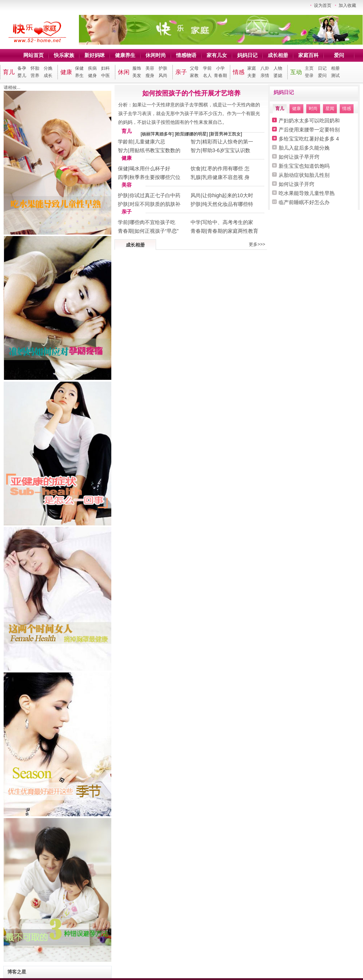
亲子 (181, 72)
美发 (137, 76)
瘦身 (150, 76)
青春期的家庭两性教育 (233, 231)
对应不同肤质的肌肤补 (155, 204)
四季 (123, 177)
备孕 (22, 68)
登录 (309, 76)
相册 (335, 68)
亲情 (265, 76)
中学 (196, 222)
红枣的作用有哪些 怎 (226, 168)
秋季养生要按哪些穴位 (155, 177)
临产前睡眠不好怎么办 (304, 202)
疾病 (92, 68)
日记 (322, 68)
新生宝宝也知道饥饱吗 (304, 166)
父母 (194, 68)
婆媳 (278, 76)
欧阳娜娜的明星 (191, 134)
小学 (220, 68)
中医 (105, 76)
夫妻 (252, 76)
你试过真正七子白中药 (155, 195)
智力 (196, 142)
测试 (335, 76)
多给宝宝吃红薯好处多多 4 (309, 139)
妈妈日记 (247, 55)
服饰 (137, 68)
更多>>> (257, 244)
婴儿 (22, 76)
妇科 (105, 68)
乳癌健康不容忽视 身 (226, 177)
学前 (207, 68)
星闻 (330, 109)
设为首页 (323, 5)
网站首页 (33, 55)
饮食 (196, 168)
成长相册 (278, 55)
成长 (48, 76)
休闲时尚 (156, 55)
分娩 (48, 68)
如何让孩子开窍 (296, 184)
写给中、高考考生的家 (228, 222)
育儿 (9, 72)
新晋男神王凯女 (226, 134)
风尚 (163, 76)
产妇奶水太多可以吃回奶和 (309, 121)
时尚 (313, 109)
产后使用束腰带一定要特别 (309, 130)
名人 (207, 76)
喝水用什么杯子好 (150, 168)
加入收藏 (347, 5)
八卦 (265, 68)
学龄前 (125, 142)
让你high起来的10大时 (228, 195)
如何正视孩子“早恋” (157, 231)
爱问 (339, 55)
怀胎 (35, 68)
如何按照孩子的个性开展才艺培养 (191, 93)
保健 (79, 68)
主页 (309, 68)
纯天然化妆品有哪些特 (228, 204)
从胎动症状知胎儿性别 (304, 175)
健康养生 (125, 55)
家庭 (252, 68)
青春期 (220, 76)
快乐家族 (64, 55)
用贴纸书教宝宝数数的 (155, 150)
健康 (66, 72)
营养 (35, 76)
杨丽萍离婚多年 (157, 134)
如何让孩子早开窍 (299, 157)
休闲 (124, 72)
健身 (92, 76)
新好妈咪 (95, 55)
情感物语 (186, 55)
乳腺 (196, 177)
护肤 (163, 68)
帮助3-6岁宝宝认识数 (226, 150)
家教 (194, 76)
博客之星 (17, 972)
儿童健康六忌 (150, 142)
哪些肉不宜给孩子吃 (152, 222)
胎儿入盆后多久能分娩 (304, 148)
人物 (278, 68)
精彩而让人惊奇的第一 (228, 142)
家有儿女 (217, 55)
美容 (150, 68)
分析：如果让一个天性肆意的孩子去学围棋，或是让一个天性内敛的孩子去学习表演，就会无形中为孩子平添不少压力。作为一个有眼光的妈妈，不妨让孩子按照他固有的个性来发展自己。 (189, 113)
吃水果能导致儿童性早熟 (307, 193)
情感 (239, 72)
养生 (79, 76)
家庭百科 (308, 55)
